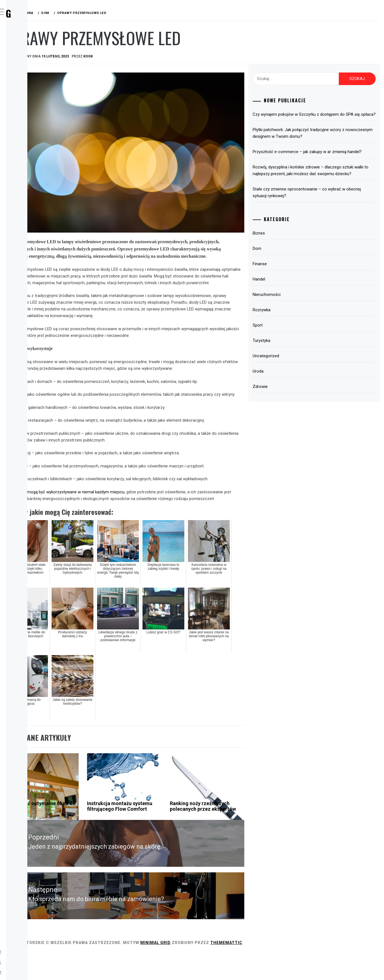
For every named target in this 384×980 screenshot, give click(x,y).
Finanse (29, 78)
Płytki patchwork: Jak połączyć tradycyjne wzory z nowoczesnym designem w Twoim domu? (328, 140)
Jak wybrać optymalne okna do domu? (114, 837)
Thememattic (310, 968)
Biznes (28, 54)
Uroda (28, 139)
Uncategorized (295, 376)
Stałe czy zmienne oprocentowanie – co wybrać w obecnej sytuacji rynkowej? (328, 213)
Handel (28, 90)
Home (26, 41)
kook (172, 56)
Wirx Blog (44, 13)
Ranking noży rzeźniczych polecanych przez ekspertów (245, 840)
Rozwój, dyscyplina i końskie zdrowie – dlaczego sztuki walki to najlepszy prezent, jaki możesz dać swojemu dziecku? (327, 187)
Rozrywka (32, 103)
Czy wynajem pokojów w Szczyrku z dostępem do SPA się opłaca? (328, 118)
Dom (25, 66)
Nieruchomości (296, 315)
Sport (27, 115)
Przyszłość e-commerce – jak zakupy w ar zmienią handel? (329, 162)
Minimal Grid (239, 968)
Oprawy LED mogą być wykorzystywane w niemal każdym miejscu (148, 516)
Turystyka (32, 127)
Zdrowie (30, 152)
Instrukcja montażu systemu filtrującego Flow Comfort (176, 840)
